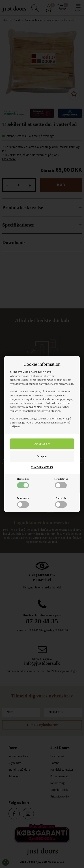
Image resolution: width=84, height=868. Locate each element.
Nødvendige (23, 483)
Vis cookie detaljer (42, 467)
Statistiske (61, 502)
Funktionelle (23, 502)
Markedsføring (61, 483)
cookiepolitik (35, 407)
